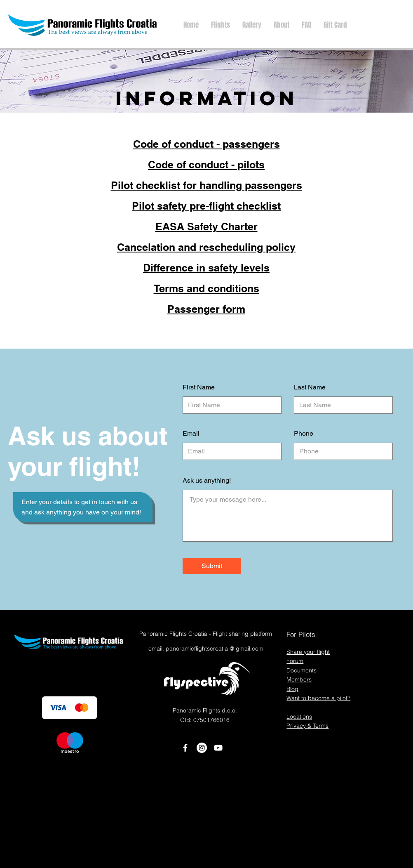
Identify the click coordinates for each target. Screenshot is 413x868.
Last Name (310, 387)
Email (191, 434)
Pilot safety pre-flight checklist (206, 206)
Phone (304, 434)
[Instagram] (202, 748)
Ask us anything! (207, 481)
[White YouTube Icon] (218, 748)
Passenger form (206, 309)
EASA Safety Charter (206, 226)
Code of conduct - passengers (206, 144)
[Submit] (212, 566)
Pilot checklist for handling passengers (206, 185)
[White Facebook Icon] (185, 748)
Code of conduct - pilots (206, 165)
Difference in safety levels (206, 268)
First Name (199, 387)
